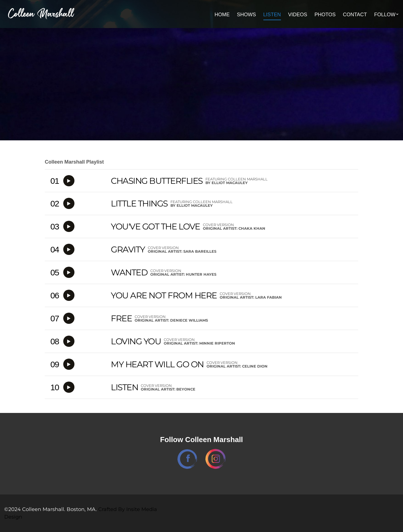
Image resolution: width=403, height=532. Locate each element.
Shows (247, 15)
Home (222, 15)
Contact (355, 15)
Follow (385, 15)
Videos (298, 15)
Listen (272, 15)
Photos (325, 15)
